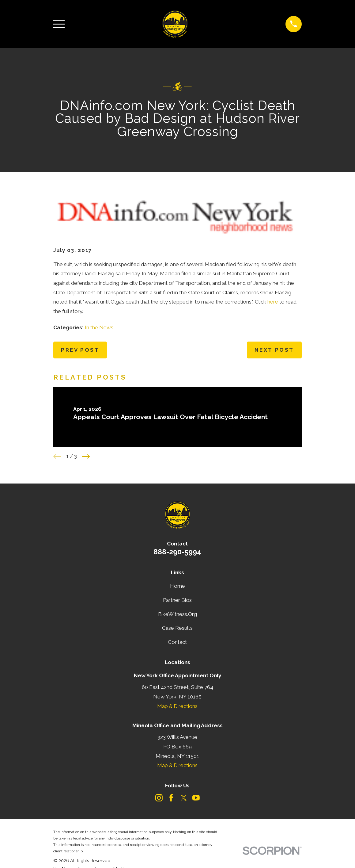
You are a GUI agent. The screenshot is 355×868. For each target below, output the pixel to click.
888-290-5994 (177, 552)
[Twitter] (184, 798)
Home (177, 586)
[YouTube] (196, 798)
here (273, 302)
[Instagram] (159, 798)
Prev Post (80, 350)
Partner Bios (177, 600)
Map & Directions (177, 706)
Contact (177, 642)
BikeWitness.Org (177, 614)
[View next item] (86, 457)
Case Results (177, 628)
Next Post (274, 350)
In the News (99, 327)
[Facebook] (171, 798)
